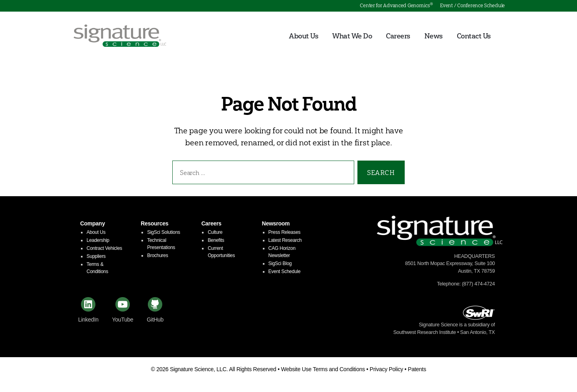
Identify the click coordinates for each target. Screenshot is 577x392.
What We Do (352, 37)
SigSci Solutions (163, 233)
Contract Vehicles (104, 249)
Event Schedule (284, 273)
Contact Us (474, 37)
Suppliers (96, 257)
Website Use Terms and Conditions (323, 370)
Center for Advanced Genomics (396, 5)
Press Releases (284, 233)
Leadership (98, 241)
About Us (304, 37)
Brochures (157, 257)
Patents (417, 370)
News (434, 37)
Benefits (216, 241)
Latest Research (285, 241)
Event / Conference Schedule (472, 5)
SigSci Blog (280, 265)
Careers (398, 37)
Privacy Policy (386, 370)
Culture (215, 233)
